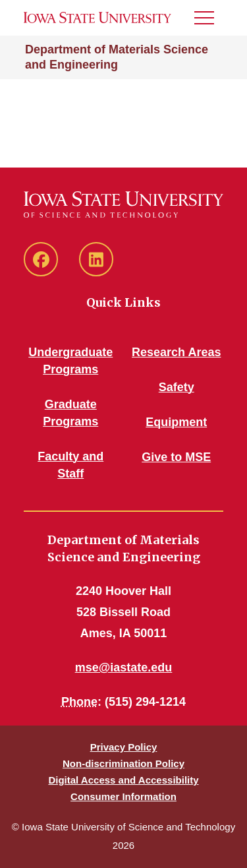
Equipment (176, 422)
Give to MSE (176, 457)
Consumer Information (123, 796)
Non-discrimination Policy (123, 763)
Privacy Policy (124, 747)
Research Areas (176, 352)
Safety (177, 387)
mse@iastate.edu (124, 667)
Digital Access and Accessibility (123, 780)
